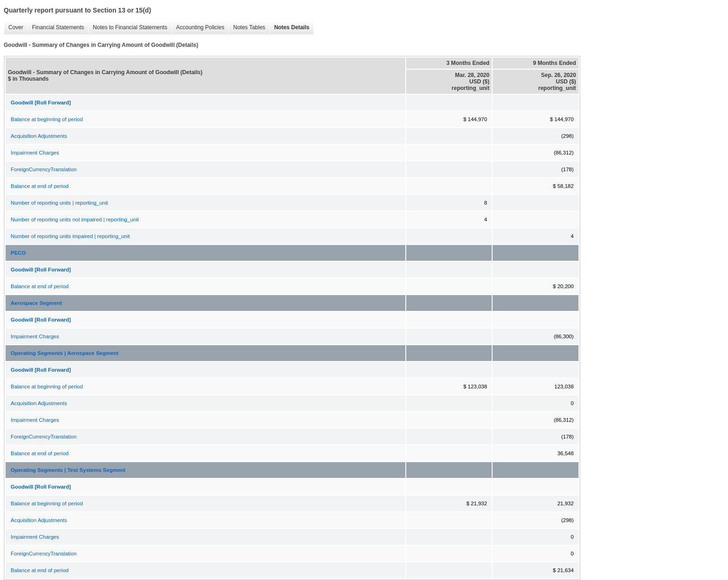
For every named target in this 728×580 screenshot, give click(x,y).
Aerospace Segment (36, 303)
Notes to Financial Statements (128, 28)
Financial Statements (56, 28)
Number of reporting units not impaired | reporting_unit (75, 219)
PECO (18, 253)
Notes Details (289, 28)
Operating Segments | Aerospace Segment (65, 353)
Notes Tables (247, 28)
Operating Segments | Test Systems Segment (68, 470)
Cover (13, 28)
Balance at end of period (40, 186)
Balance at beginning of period (47, 119)
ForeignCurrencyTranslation (44, 169)
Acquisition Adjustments (39, 136)
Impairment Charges (35, 153)
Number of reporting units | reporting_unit (59, 203)
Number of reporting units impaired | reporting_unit (70, 236)
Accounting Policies (198, 28)
